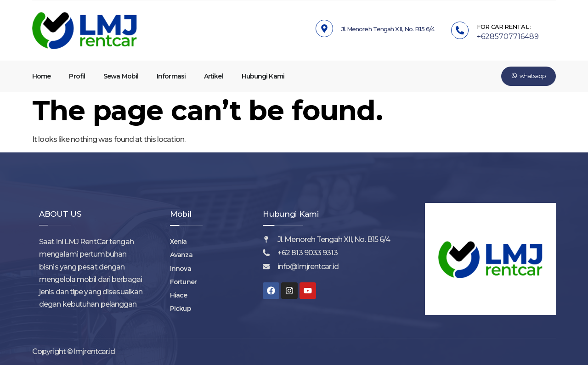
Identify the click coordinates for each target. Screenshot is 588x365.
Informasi (171, 76)
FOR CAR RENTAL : (504, 27)
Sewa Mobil (121, 76)
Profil (77, 76)
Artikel (214, 76)
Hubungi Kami (263, 76)
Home (41, 76)
